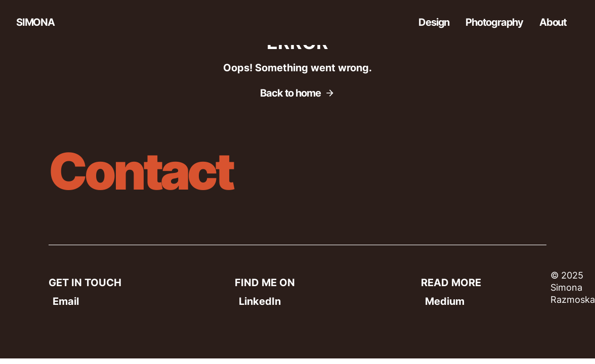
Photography (494, 22)
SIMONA (35, 22)
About (553, 22)
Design (434, 22)
